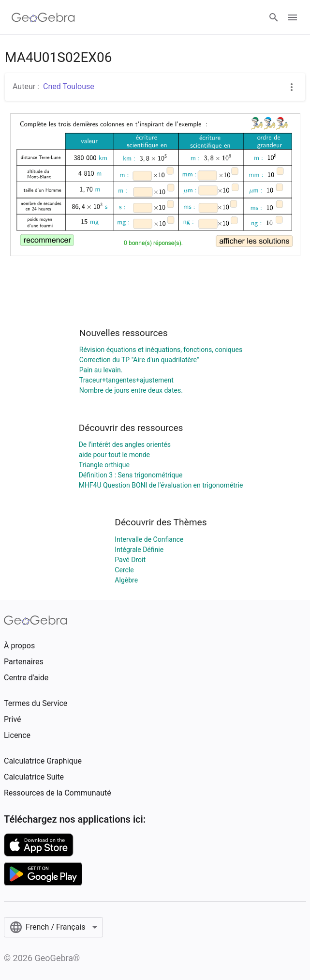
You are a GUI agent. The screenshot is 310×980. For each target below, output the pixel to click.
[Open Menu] (293, 17)
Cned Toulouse (69, 86)
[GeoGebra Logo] (43, 17)
